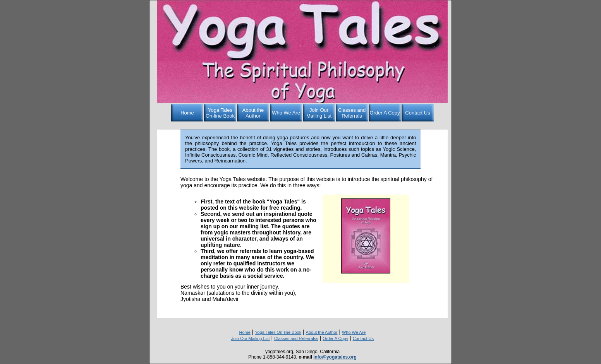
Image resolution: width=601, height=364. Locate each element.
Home (187, 113)
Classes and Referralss (296, 338)
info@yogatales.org (335, 357)
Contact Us (417, 113)
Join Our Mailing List (319, 113)
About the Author (253, 113)
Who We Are (286, 113)
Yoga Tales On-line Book (220, 113)
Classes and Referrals (352, 113)
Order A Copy (385, 113)
